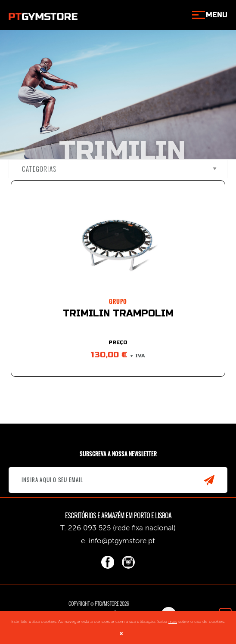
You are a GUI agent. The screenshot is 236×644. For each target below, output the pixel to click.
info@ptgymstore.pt (122, 541)
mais (173, 622)
